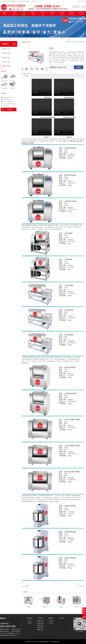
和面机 (29, 607)
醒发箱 (77, 607)
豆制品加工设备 (7, 53)
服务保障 (52, 14)
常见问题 (51, 621)
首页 (70, 42)
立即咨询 (79, 67)
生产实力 (43, 14)
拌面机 (61, 607)
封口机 (83, 586)
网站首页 (5, 14)
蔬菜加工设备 (6, 57)
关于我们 (14, 14)
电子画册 (81, 14)
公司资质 (29, 623)
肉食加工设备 (6, 62)
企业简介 (29, 621)
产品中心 (24, 14)
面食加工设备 (6, 49)
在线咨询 (7, 109)
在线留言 (79, 1)
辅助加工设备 (6, 66)
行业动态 (51, 623)
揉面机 (27, 586)
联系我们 (84, 1)
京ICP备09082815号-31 (55, 642)
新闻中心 (33, 14)
